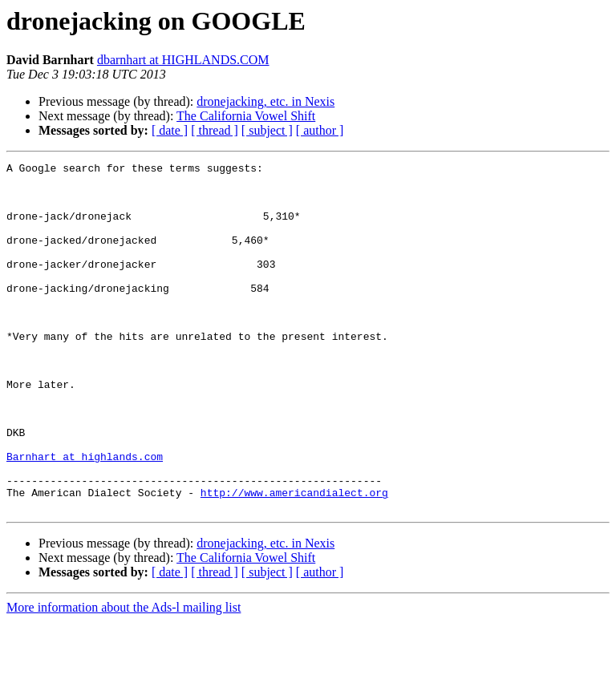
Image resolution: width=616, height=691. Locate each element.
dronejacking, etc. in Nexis (265, 101)
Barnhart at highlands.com (85, 516)
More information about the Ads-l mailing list (124, 677)
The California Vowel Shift (246, 116)
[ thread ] (215, 130)
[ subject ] (267, 130)
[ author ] (320, 130)
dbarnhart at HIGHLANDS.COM (183, 60)
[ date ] (170, 130)
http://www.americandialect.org (294, 560)
